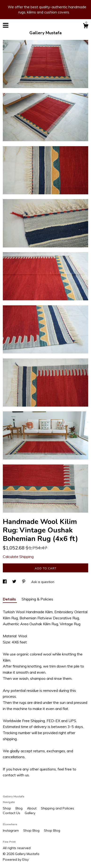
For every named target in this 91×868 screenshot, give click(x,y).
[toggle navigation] (6, 25)
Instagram (11, 830)
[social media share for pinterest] (24, 582)
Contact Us (12, 813)
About (32, 808)
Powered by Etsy (16, 859)
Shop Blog (32, 830)
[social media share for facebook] (5, 582)
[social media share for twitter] (15, 582)
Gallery (30, 813)
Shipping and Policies (57, 808)
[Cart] (86, 26)
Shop (7, 808)
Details (10, 599)
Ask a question (43, 582)
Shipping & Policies (37, 599)
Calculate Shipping (18, 557)
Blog (20, 808)
